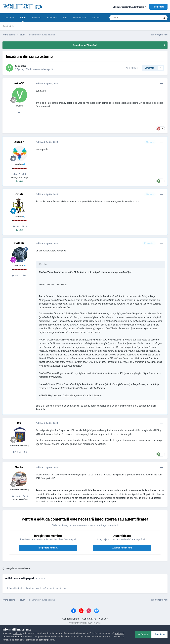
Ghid (65, 18)
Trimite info (8, 26)
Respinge (159, 635)
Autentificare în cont (122, 548)
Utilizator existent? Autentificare (130, 7)
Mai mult (96, 18)
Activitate (37, 18)
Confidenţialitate (71, 619)
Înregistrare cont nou (48, 548)
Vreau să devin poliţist (44, 69)
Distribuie (132, 68)
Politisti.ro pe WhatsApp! (85, 45)
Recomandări (79, 18)
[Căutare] (126, 18)
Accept (141, 635)
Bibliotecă (52, 18)
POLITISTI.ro (22, 7)
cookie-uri (18, 633)
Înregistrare (158, 7)
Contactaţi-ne (89, 619)
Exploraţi (10, 18)
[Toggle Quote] (41, 264)
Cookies (103, 619)
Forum (23, 19)
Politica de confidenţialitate (41, 640)
